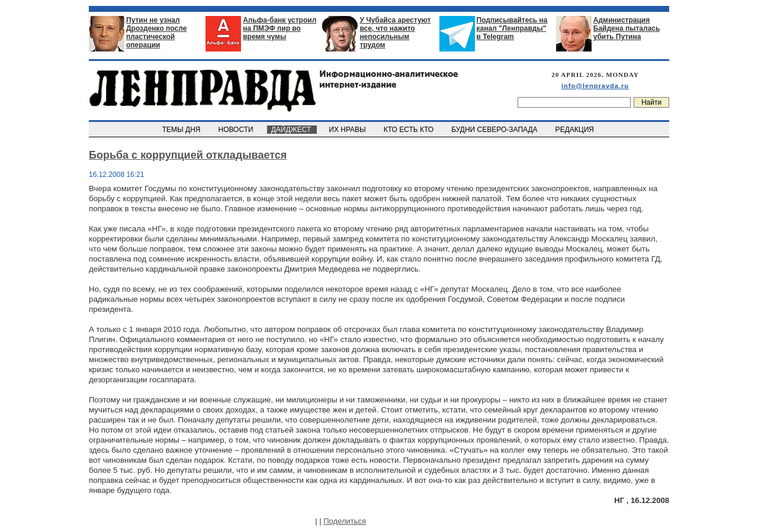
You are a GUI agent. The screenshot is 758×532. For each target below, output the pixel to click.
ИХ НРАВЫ (349, 130)
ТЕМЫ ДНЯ (182, 130)
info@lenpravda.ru (595, 86)
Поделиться (345, 521)
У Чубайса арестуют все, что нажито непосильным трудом (395, 33)
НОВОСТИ (237, 130)
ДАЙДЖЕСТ (292, 130)
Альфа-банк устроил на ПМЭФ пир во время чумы (280, 28)
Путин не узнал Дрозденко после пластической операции (156, 33)
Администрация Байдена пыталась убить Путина (627, 28)
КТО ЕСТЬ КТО (409, 130)
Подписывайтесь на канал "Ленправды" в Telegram (512, 28)
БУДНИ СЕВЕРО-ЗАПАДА (495, 130)
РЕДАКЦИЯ (576, 130)
